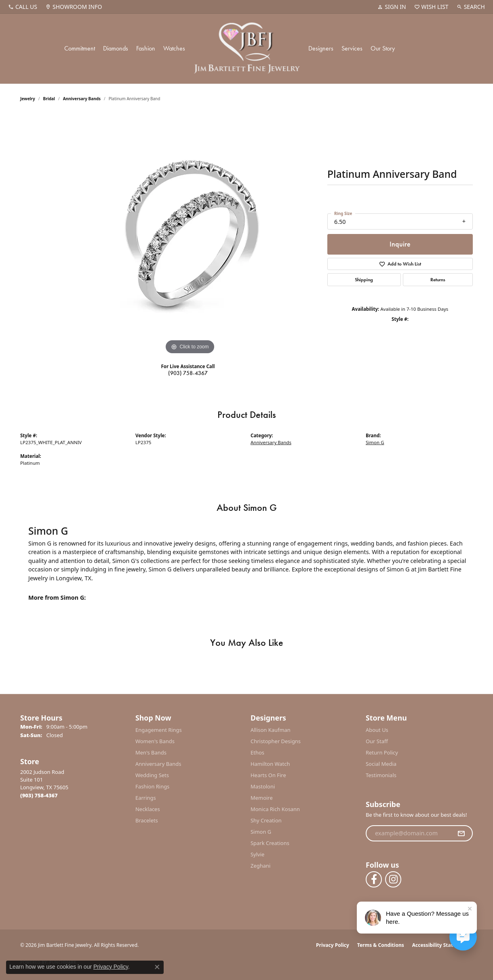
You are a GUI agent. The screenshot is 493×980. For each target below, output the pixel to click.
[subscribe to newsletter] (461, 833)
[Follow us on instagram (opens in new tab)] (393, 879)
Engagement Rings (159, 730)
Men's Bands (151, 752)
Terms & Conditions (381, 945)
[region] (190, 235)
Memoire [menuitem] (262, 798)
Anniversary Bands (82, 99)
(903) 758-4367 (188, 373)
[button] (392, 7)
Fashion (146, 48)
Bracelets (147, 820)
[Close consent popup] (157, 967)
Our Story (383, 48)
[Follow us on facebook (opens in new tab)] (374, 879)
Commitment (80, 48)
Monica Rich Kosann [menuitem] (275, 809)
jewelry (28, 99)
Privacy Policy (333, 945)
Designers (321, 48)
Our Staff (377, 741)
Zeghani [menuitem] (260, 866)
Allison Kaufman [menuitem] (271, 730)
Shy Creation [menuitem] (266, 820)
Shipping (364, 280)
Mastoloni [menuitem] (263, 786)
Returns (438, 280)
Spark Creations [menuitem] (270, 843)
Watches (174, 48)
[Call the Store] (39, 795)
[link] (23, 7)
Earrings (146, 798)
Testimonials (381, 775)
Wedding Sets (152, 775)
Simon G (375, 442)
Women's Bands (155, 741)
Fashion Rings (152, 786)
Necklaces (148, 809)
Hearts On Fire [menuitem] (268, 775)
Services (352, 48)
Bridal (49, 99)
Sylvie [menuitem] (257, 854)
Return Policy (382, 752)
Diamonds (116, 48)
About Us (377, 730)
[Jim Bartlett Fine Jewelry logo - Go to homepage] (247, 49)
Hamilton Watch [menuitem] (270, 764)
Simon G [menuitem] (261, 832)
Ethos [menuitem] (257, 752)
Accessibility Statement (440, 945)
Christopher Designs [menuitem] (276, 741)
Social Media (381, 764)
